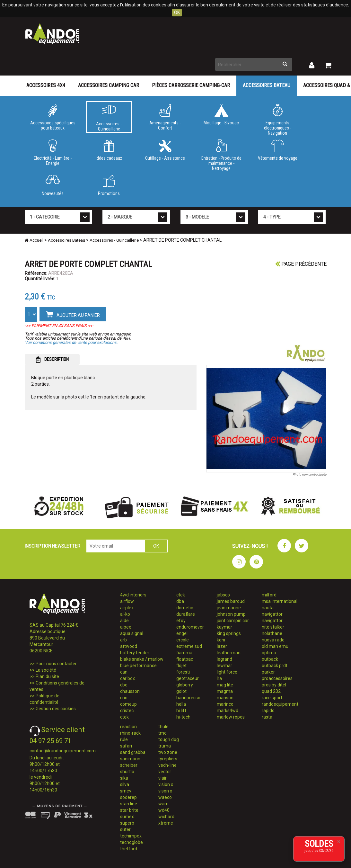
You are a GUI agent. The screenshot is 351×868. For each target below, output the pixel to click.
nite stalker (273, 627)
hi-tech (183, 717)
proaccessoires (277, 678)
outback (270, 659)
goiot (181, 691)
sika (124, 778)
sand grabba (133, 752)
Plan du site (47, 676)
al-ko (125, 614)
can (124, 672)
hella (181, 704)
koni (221, 640)
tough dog (169, 739)
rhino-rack (130, 733)
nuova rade (273, 640)
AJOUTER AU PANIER (73, 314)
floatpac (185, 659)
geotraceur (188, 678)
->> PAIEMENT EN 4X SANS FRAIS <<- (59, 326)
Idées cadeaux (109, 150)
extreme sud (189, 646)
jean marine (229, 608)
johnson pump (231, 614)
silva (125, 784)
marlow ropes (231, 717)
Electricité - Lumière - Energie (53, 153)
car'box (127, 678)
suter (125, 829)
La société (46, 670)
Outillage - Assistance (165, 150)
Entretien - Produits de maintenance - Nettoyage (221, 154)
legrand (224, 659)
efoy (181, 621)
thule (163, 727)
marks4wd (228, 711)
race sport (272, 698)
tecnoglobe (132, 842)
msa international (280, 601)
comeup (128, 704)
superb (127, 823)
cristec (127, 711)
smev (126, 791)
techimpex (131, 836)
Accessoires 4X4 (46, 85)
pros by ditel (274, 685)
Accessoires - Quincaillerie (109, 118)
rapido (268, 711)
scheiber (129, 765)
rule (124, 739)
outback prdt (275, 666)
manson (225, 698)
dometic (185, 608)
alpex (126, 627)
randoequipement (280, 704)
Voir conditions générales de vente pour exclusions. (71, 342)
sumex (127, 817)
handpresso (188, 698)
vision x (166, 784)
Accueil (34, 240)
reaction (128, 727)
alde (124, 621)
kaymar (224, 627)
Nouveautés (53, 185)
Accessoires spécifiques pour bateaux (53, 117)
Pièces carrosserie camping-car (191, 85)
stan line (129, 804)
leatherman (229, 653)
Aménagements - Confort (165, 117)
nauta (268, 608)
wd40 (164, 810)
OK (177, 13)
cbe (124, 685)
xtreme (166, 823)
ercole (183, 640)
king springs (229, 633)
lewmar (224, 666)
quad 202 (271, 691)
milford (269, 595)
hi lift (181, 711)
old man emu (275, 646)
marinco (225, 704)
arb (123, 640)
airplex (127, 608)
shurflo (127, 772)
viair (162, 778)
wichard (166, 817)
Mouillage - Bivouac (221, 115)
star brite (129, 810)
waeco (165, 797)
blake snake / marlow (142, 659)
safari (126, 746)
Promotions (109, 185)
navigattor (272, 614)
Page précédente (301, 264)
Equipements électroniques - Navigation (278, 119)
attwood (129, 646)
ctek (124, 717)
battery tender (135, 653)
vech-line (167, 765)
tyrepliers (168, 759)
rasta (267, 717)
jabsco (223, 595)
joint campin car (233, 621)
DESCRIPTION (52, 360)
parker (268, 672)
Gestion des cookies (56, 709)
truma (165, 746)
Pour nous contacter (56, 664)
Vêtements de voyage (278, 150)
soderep (128, 797)
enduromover (190, 627)
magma (225, 691)
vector (165, 772)
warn (163, 804)
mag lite (225, 685)
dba (180, 601)
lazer (222, 646)
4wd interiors (133, 595)
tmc (162, 733)
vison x (165, 791)
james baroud (231, 601)
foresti (183, 672)
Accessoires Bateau (267, 85)
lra (219, 678)
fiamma (184, 653)
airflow (127, 601)
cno (124, 698)
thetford (129, 849)
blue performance (138, 666)
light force (227, 672)
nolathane (272, 633)
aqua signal (132, 633)
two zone (168, 752)
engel (182, 633)
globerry (185, 685)
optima (269, 653)
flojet (181, 666)
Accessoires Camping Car (109, 85)
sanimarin (130, 759)
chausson (130, 691)
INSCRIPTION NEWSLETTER (53, 546)
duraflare (186, 614)
